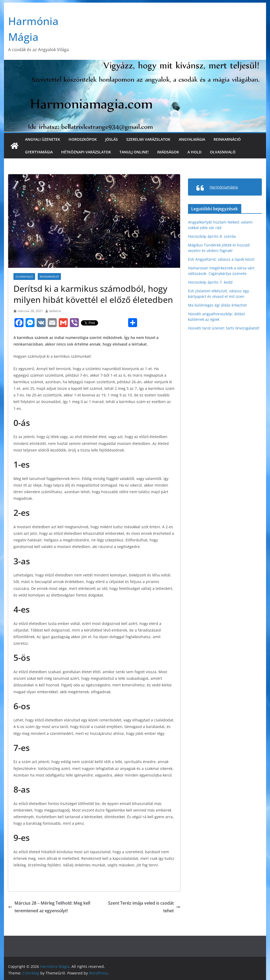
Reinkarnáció (227, 139)
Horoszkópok (83, 139)
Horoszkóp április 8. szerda (212, 236)
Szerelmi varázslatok (148, 139)
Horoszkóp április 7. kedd (210, 282)
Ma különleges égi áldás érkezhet (217, 305)
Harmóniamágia (224, 187)
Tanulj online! (134, 152)
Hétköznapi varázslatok (86, 152)
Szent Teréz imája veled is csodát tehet (144, 907)
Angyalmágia (192, 139)
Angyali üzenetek (43, 139)
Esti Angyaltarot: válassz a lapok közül (221, 259)
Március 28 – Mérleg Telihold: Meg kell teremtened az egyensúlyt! (49, 907)
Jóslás (112, 139)
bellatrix (55, 311)
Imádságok (168, 152)
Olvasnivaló (223, 152)
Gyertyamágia (39, 152)
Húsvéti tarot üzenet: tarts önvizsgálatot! (224, 328)
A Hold (194, 152)
